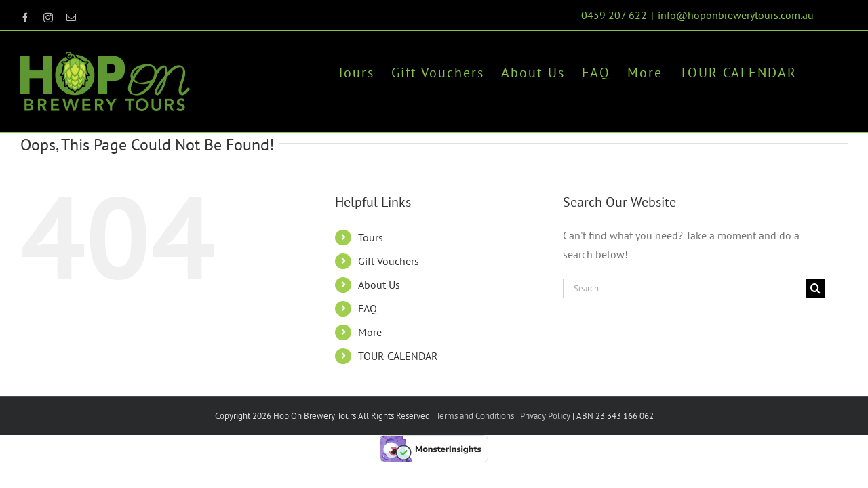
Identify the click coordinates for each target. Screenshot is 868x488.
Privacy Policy (544, 416)
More (370, 332)
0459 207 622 (614, 15)
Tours (371, 237)
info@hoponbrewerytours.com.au (736, 15)
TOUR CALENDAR (398, 356)
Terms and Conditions (475, 416)
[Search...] (684, 288)
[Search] (815, 288)
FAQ (368, 308)
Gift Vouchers (389, 261)
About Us (379, 285)
